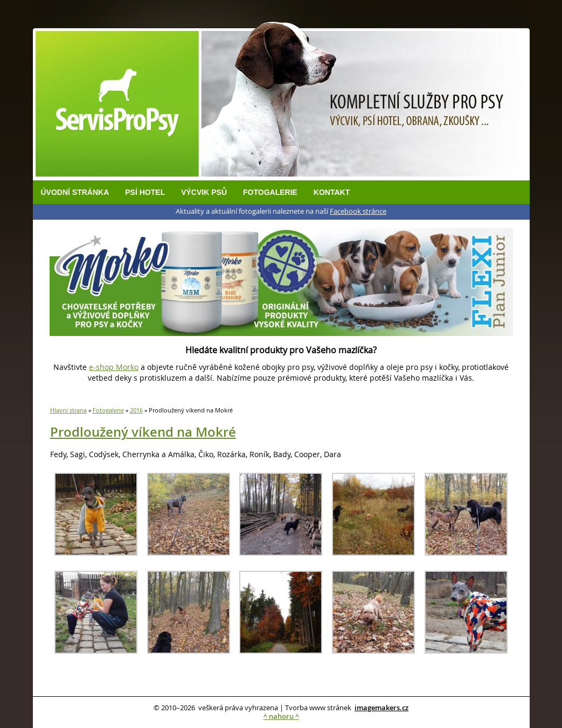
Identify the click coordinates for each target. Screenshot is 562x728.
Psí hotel (145, 192)
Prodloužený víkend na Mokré (143, 432)
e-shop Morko (114, 367)
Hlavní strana (68, 410)
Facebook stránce (358, 211)
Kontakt (332, 192)
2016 (136, 410)
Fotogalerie (270, 192)
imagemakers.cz (381, 708)
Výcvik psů (204, 192)
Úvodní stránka (75, 192)
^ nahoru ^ (281, 716)
